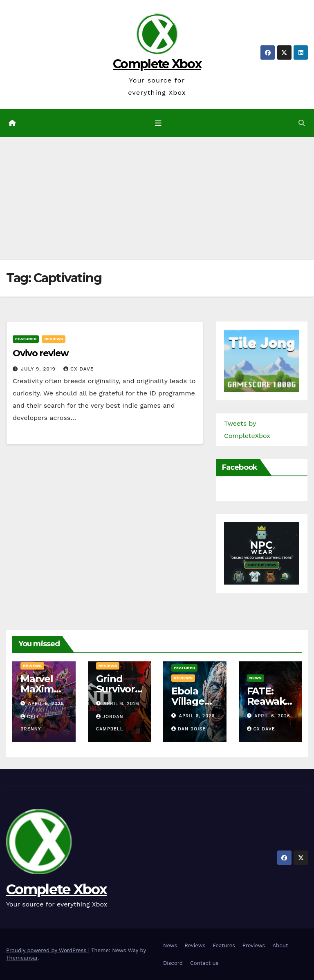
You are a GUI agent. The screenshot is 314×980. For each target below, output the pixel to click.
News (256, 678)
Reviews (54, 339)
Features (224, 945)
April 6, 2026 (46, 704)
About (280, 945)
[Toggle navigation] (159, 123)
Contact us (204, 963)
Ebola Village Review (189, 701)
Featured (26, 339)
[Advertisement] (157, 199)
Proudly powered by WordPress (47, 950)
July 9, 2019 (39, 369)
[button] (302, 123)
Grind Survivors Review (118, 689)
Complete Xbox (157, 64)
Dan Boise (189, 729)
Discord (173, 963)
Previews (254, 945)
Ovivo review (41, 353)
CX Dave (79, 369)
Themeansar (22, 958)
